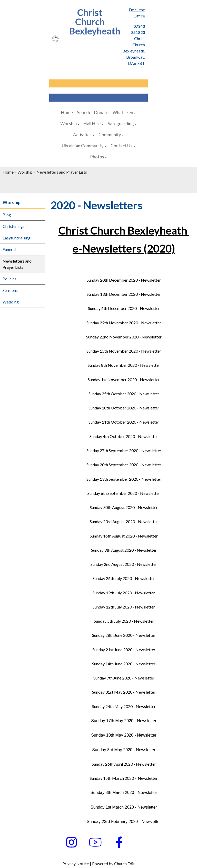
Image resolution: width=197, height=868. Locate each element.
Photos (97, 157)
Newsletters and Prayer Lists (62, 172)
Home (67, 113)
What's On (123, 113)
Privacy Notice (76, 863)
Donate (101, 113)
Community (110, 135)
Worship (68, 124)
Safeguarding (121, 124)
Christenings (14, 226)
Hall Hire (92, 124)
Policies (9, 279)
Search (83, 113)
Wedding (11, 302)
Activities (82, 135)
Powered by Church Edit (113, 863)
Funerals (10, 249)
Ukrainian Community (83, 146)
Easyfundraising (17, 238)
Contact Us (121, 146)
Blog (7, 215)
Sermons (10, 290)
